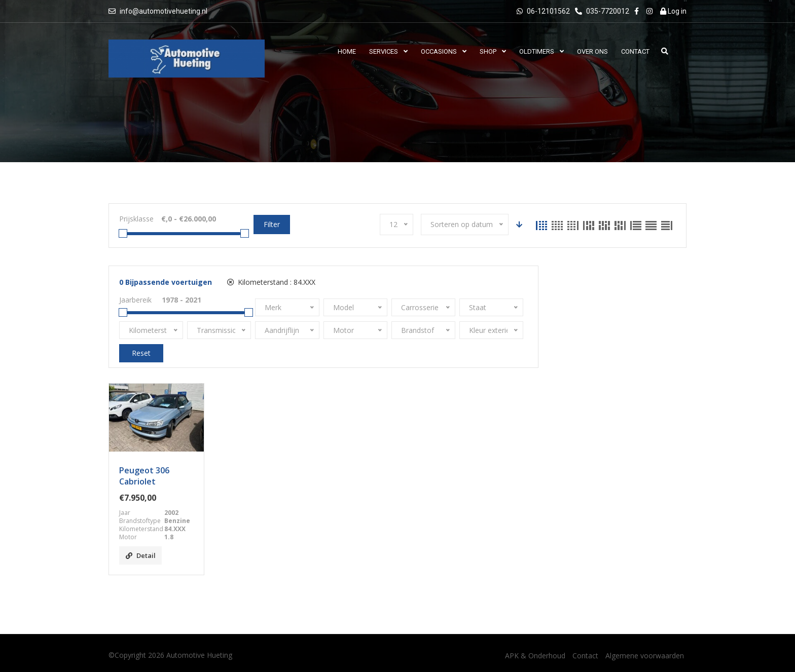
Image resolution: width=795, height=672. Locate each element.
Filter (272, 224)
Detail (141, 555)
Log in (673, 11)
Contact (585, 656)
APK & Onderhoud (535, 656)
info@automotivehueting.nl (164, 11)
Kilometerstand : (271, 282)
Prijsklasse (136, 219)
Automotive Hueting (199, 655)
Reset (141, 353)
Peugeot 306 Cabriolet (144, 476)
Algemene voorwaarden (645, 656)
